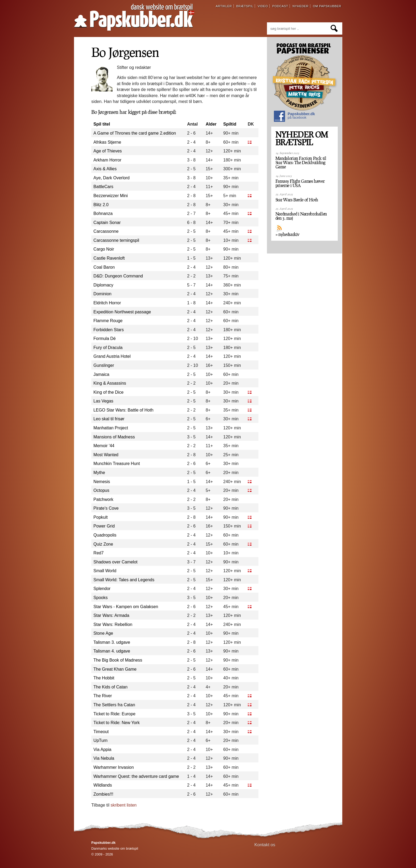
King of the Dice (108, 392)
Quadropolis (105, 535)
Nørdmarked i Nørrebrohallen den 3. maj (301, 216)
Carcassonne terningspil (116, 240)
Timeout (101, 732)
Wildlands (103, 785)
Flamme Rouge (108, 321)
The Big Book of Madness (118, 660)
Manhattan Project (111, 428)
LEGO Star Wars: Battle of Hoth (123, 410)
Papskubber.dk (294, 117)
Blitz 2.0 (101, 205)
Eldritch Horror (107, 303)
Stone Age (103, 633)
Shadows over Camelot (115, 562)
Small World (105, 571)
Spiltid (230, 124)
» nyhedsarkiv (287, 234)
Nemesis (102, 482)
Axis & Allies (105, 169)
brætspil (245, 6)
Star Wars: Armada (111, 615)
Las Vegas (103, 401)
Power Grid (104, 526)
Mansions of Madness (114, 437)
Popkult (100, 517)
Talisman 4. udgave (112, 651)
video (263, 6)
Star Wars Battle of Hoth (297, 200)
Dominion (102, 294)
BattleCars (103, 187)
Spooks (100, 598)
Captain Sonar (107, 223)
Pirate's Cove (106, 508)
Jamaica (101, 374)
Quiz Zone (103, 544)
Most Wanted (106, 455)
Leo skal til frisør (109, 419)
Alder (211, 124)
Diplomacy (103, 285)
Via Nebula (104, 758)
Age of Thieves (108, 151)
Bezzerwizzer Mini (111, 196)
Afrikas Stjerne (107, 142)
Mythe (99, 473)
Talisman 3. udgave (112, 642)
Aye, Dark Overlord (112, 178)
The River (103, 696)
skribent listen (123, 805)
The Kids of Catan (110, 687)
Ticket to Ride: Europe (114, 714)
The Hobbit (104, 678)
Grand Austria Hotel (112, 356)
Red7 (98, 553)
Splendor (102, 589)
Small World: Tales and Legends (124, 580)
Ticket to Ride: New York (117, 723)
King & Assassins (110, 383)
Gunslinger (104, 365)
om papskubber (327, 6)
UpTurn (100, 740)
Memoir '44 (104, 446)
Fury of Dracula (108, 348)
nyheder (300, 6)
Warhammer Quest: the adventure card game (136, 776)
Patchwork (103, 499)
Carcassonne (106, 231)
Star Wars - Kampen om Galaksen (126, 607)
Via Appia (102, 749)
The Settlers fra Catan (114, 705)
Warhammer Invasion (114, 767)
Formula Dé (105, 339)
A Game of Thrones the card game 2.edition (135, 133)
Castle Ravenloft (109, 258)
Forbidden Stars (109, 330)
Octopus (101, 490)
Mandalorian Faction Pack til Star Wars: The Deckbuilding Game (301, 163)
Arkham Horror (107, 160)
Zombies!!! (103, 794)
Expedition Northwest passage (122, 312)
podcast (280, 6)
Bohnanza (103, 213)
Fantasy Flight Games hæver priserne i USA (300, 183)
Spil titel (102, 124)
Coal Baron (104, 267)
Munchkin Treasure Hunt (117, 464)
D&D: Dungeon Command (118, 276)
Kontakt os (265, 845)
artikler (224, 6)
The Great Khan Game (115, 669)
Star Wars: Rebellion (113, 624)
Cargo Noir (104, 249)
